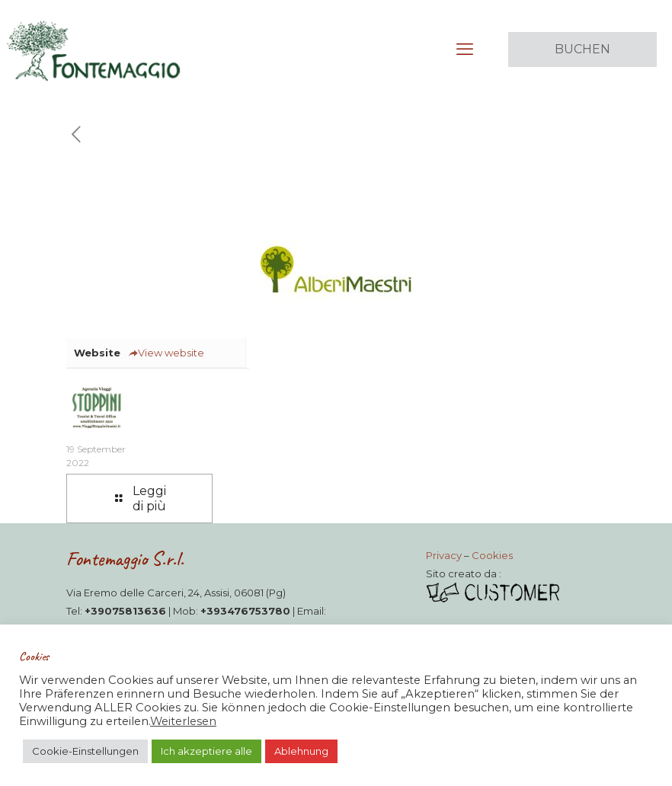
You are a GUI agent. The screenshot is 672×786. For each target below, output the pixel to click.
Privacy (444, 555)
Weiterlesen (183, 721)
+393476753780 (245, 611)
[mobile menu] (465, 50)
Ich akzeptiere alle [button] (206, 751)
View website (166, 353)
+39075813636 (125, 611)
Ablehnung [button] (301, 751)
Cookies (492, 555)
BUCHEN (582, 49)
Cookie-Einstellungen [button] (85, 751)
